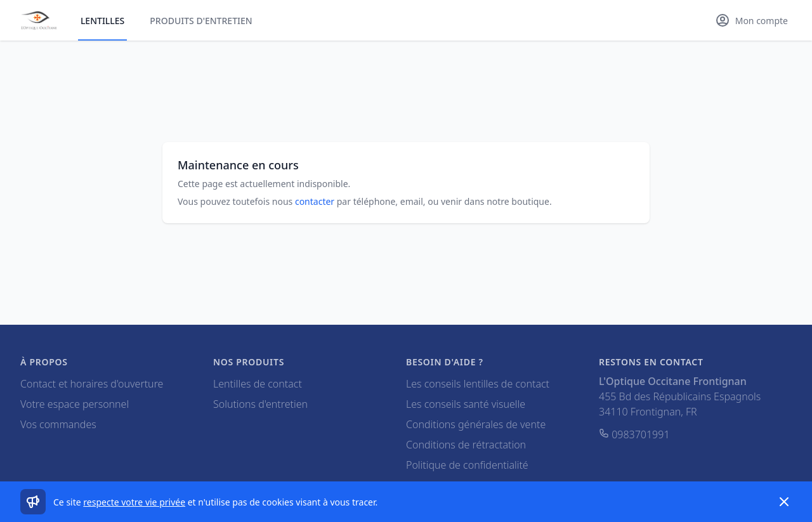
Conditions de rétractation (466, 445)
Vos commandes (58, 424)
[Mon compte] (751, 20)
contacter (315, 201)
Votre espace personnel (75, 404)
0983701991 (634, 434)
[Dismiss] (784, 502)
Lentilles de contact (258, 384)
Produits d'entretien (201, 21)
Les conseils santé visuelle (466, 404)
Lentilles (102, 21)
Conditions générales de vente (476, 424)
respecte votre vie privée (134, 502)
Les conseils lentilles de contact (478, 384)
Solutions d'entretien (260, 404)
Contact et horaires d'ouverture (92, 384)
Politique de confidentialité (467, 465)
